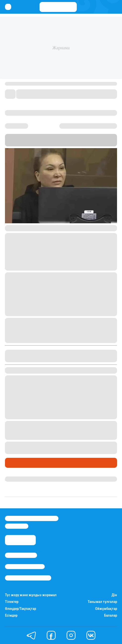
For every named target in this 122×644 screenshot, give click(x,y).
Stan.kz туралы (21, 555)
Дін (114, 595)
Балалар (111, 615)
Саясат (13, 463)
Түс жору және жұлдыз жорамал (31, 595)
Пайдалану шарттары (28, 578)
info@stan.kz (17, 526)
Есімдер (11, 615)
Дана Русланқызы (22, 479)
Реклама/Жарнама (25, 567)
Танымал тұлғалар (102, 602)
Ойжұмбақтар (106, 609)
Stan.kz (27, 143)
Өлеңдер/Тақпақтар (20, 609)
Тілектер (12, 602)
